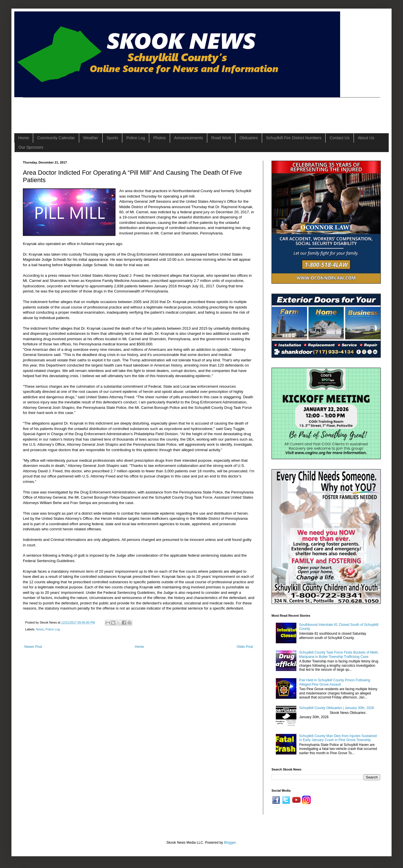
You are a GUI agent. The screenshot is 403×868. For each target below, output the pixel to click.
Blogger (230, 843)
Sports (112, 138)
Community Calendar (56, 138)
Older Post (245, 647)
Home (24, 138)
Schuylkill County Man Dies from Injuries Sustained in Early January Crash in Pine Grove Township (338, 738)
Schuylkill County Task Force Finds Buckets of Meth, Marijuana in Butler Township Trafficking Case (339, 654)
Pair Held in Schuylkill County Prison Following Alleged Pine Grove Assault (335, 682)
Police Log (136, 138)
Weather (91, 138)
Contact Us (339, 138)
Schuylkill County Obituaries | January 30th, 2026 (337, 708)
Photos (159, 138)
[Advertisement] (127, 110)
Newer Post (33, 647)
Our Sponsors (31, 147)
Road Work (221, 138)
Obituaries (249, 138)
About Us (366, 138)
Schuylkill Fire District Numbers (294, 138)
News (40, 629)
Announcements (188, 138)
